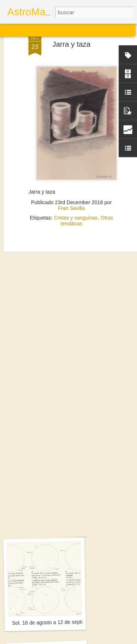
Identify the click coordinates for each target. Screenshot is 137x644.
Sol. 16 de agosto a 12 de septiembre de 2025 (64, 622)
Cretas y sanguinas (76, 199)
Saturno (47, 527)
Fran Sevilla (72, 189)
